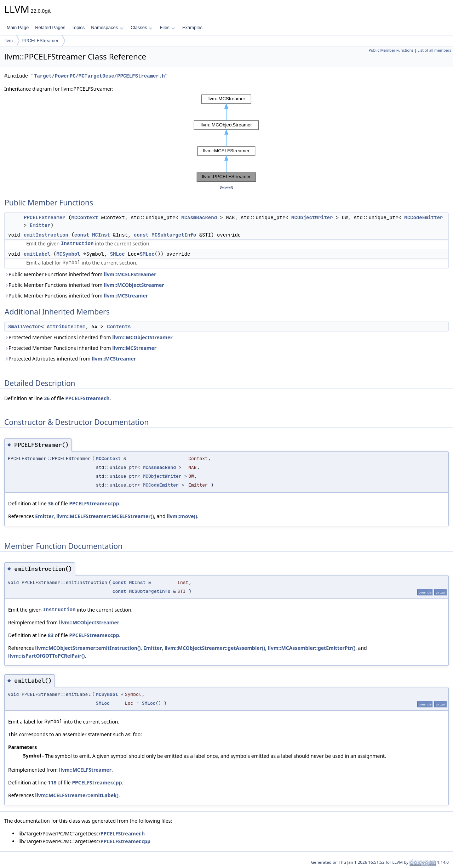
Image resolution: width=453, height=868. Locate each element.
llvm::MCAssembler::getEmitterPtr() (312, 648)
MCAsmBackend (199, 217)
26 (47, 398)
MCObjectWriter (312, 217)
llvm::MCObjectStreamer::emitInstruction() (88, 648)
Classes (142, 27)
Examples (192, 27)
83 (51, 635)
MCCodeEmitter (423, 217)
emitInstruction (46, 235)
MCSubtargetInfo (174, 235)
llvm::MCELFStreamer (130, 274)
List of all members (434, 50)
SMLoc (117, 254)
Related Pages (50, 27)
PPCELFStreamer (40, 41)
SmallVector (24, 327)
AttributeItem (66, 327)
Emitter (40, 225)
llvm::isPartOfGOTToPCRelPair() (46, 656)
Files (167, 27)
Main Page (18, 27)
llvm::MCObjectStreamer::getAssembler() (215, 648)
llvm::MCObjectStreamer (134, 285)
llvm (9, 41)
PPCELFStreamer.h (87, 398)
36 (51, 503)
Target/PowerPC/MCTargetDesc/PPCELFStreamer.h (99, 76)
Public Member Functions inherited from (80, 274)
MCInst (101, 235)
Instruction (77, 243)
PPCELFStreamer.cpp (94, 503)
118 (52, 782)
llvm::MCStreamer (126, 296)
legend (226, 187)
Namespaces (107, 27)
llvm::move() (182, 516)
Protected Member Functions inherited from (88, 337)
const (82, 235)
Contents (119, 327)
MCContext (85, 217)
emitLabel (37, 254)
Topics (78, 27)
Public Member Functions (391, 50)
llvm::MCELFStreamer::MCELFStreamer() (105, 516)
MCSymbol (68, 254)
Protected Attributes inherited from (70, 359)
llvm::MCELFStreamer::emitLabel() (77, 795)
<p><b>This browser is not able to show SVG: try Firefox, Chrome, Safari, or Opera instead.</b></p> (226, 138)
